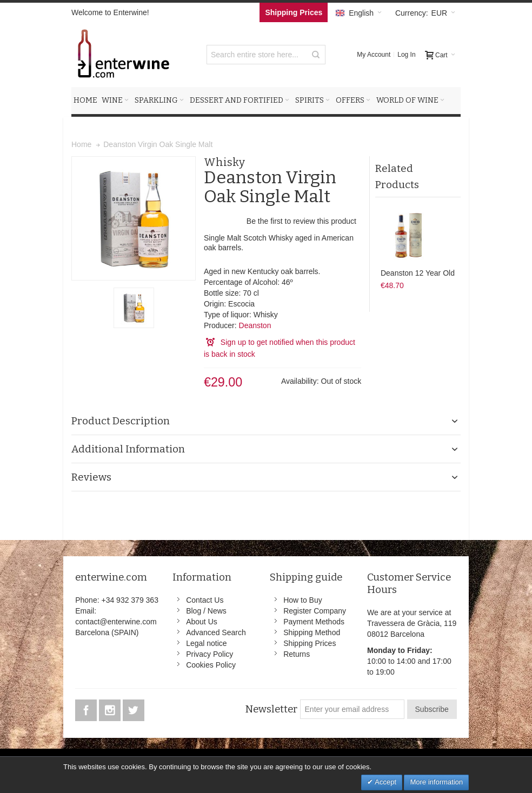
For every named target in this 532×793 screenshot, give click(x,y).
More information (436, 782)
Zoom (134, 218)
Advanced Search (216, 632)
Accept (385, 782)
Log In (406, 55)
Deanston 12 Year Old (418, 273)
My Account (374, 55)
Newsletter (271, 709)
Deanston (255, 325)
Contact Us (205, 600)
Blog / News (206, 611)
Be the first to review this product (301, 221)
